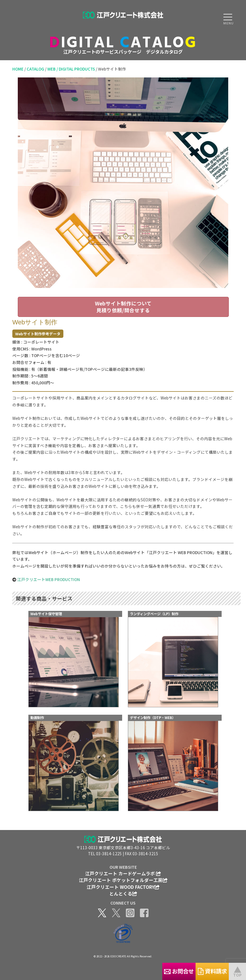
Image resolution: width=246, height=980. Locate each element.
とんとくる (123, 893)
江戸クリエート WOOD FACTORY (123, 887)
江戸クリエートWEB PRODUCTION (49, 579)
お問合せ (143, 971)
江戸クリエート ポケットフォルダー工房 (123, 880)
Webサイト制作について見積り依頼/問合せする (123, 307)
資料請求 (200, 971)
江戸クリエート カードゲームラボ (123, 873)
